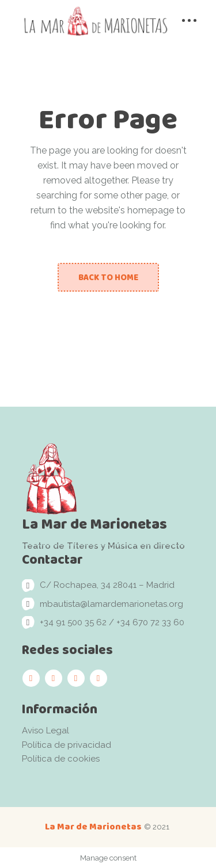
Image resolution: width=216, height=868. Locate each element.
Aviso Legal (46, 731)
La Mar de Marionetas (93, 826)
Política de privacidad (67, 745)
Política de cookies (61, 759)
